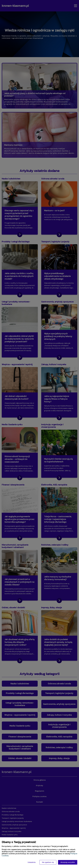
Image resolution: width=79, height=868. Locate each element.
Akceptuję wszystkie (68, 862)
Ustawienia (32, 862)
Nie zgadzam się (48, 862)
